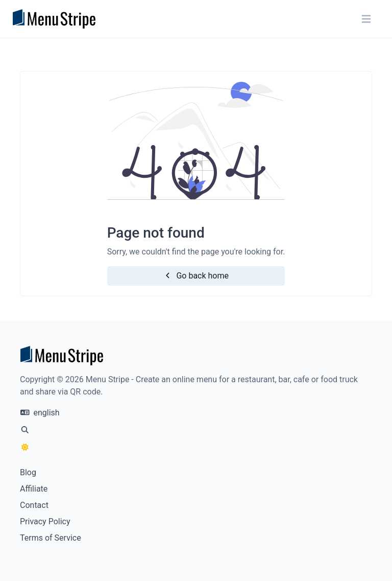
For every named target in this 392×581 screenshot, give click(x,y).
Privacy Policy (45, 521)
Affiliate (34, 489)
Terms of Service (51, 538)
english (40, 413)
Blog (28, 472)
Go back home (196, 276)
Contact (34, 505)
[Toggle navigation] (366, 19)
